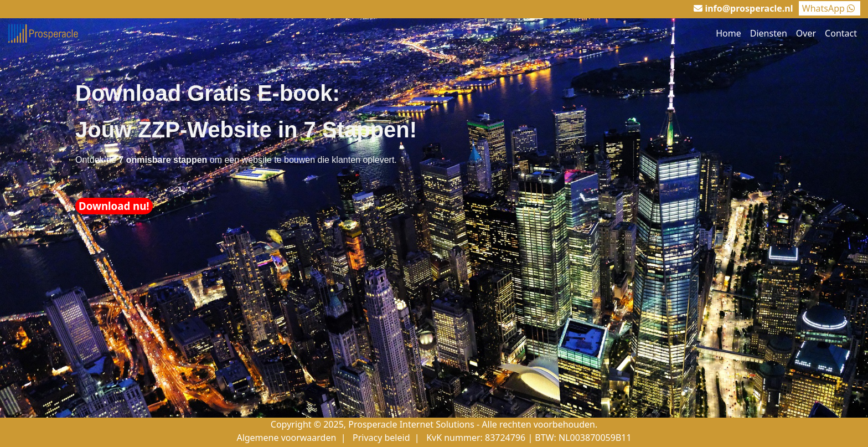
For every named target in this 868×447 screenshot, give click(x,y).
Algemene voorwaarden (286, 438)
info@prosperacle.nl (749, 8)
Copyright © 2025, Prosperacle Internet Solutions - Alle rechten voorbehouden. (434, 424)
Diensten (769, 33)
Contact (841, 33)
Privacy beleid (381, 438)
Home (728, 33)
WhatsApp (830, 8)
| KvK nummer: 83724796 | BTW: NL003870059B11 (522, 438)
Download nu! (114, 206)
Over (806, 33)
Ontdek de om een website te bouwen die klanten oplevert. (236, 160)
